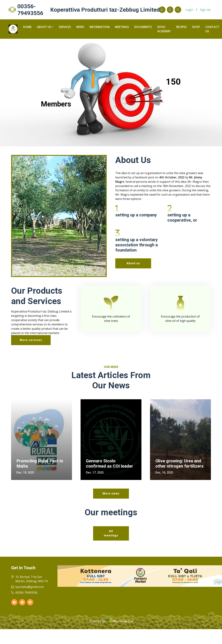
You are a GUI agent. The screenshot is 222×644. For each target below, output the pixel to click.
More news (111, 493)
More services (31, 340)
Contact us (212, 29)
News (80, 27)
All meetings (111, 533)
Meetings (122, 27)
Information (100, 27)
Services (65, 27)
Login (189, 10)
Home (27, 27)
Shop (196, 27)
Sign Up (205, 10)
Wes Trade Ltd (123, 621)
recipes (181, 27)
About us (44, 27)
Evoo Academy (164, 29)
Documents (143, 27)
